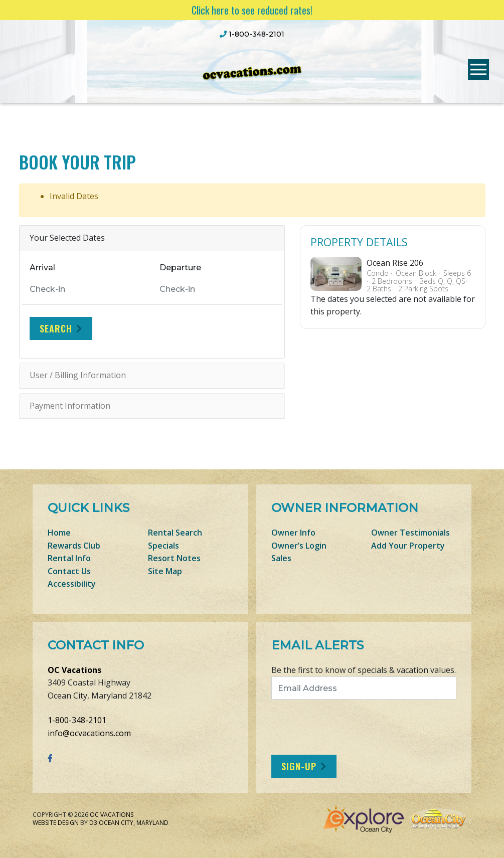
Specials (163, 546)
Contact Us (69, 571)
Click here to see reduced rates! (252, 10)
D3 (93, 823)
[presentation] (355, 727)
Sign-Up (299, 766)
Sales (281, 558)
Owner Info (293, 533)
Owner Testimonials (410, 533)
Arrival (42, 268)
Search (56, 328)
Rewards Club (74, 546)
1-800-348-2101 (77, 720)
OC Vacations (74, 670)
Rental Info (69, 558)
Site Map (165, 571)
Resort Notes (174, 558)
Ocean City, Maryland (134, 823)
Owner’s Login (299, 546)
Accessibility (72, 584)
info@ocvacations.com (89, 733)
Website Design (56, 823)
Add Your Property (408, 546)
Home (59, 533)
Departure (180, 268)
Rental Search (175, 533)
